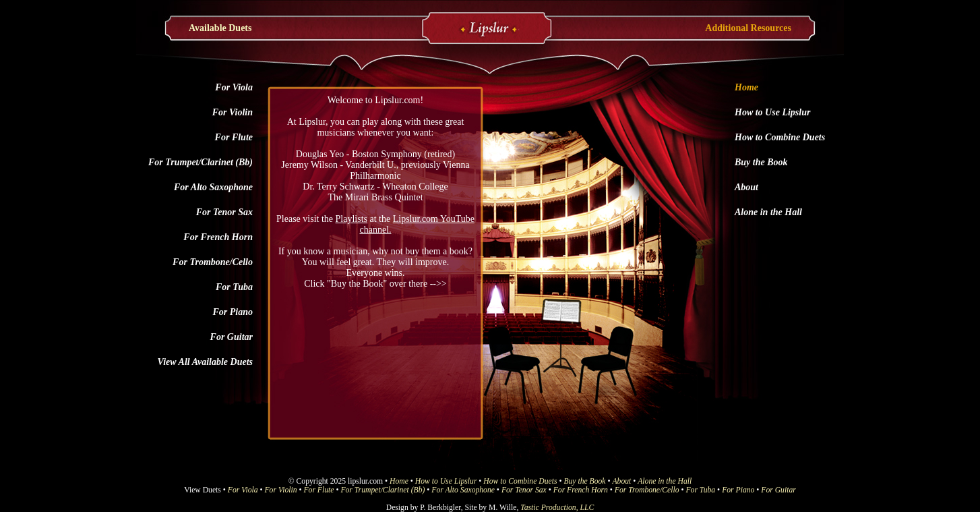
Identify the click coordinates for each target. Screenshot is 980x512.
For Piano (233, 312)
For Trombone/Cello (213, 262)
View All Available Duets (205, 362)
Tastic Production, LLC (557, 508)
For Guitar (232, 337)
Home (746, 87)
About (746, 187)
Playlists (351, 219)
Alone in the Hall (768, 212)
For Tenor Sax (224, 212)
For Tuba (234, 287)
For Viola (234, 87)
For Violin (233, 112)
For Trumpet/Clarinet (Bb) (201, 162)
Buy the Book (761, 162)
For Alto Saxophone (213, 187)
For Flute (234, 137)
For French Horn (218, 237)
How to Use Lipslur (772, 112)
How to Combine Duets (780, 137)
